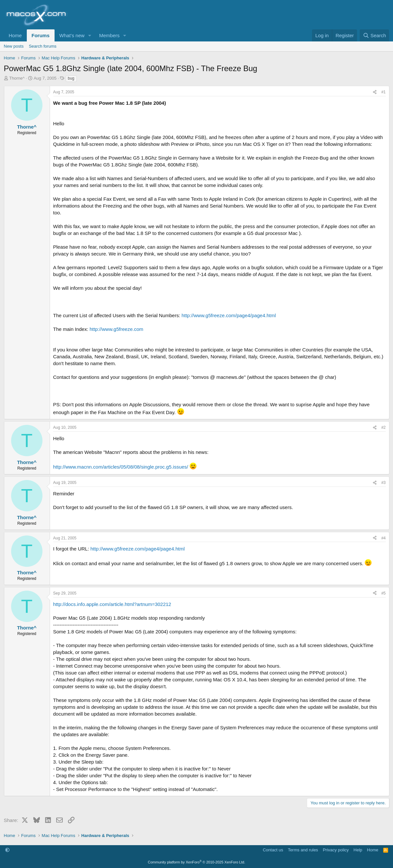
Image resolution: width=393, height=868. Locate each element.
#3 (383, 483)
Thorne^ (17, 78)
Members (109, 35)
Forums (41, 35)
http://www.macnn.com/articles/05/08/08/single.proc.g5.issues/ (121, 467)
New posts (14, 46)
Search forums (43, 46)
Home (15, 35)
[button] (90, 35)
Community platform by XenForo (197, 862)
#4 (383, 538)
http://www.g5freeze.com (116, 329)
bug (71, 78)
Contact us (273, 850)
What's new (72, 35)
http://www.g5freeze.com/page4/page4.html (229, 315)
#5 (383, 593)
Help (358, 850)
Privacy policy (336, 850)
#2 (383, 427)
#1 (383, 92)
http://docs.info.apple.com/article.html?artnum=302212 (112, 604)
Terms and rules (303, 850)
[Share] (375, 92)
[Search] (375, 35)
